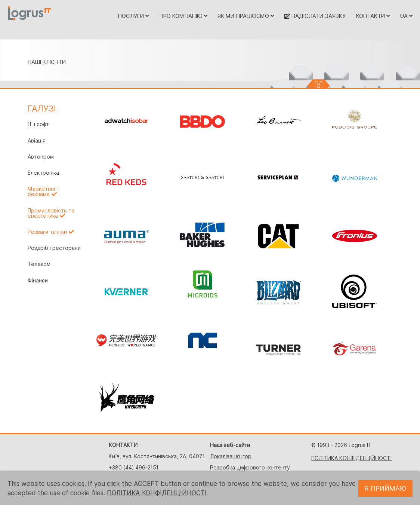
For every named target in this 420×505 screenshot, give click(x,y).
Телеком (39, 264)
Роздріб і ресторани (54, 248)
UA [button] (406, 16)
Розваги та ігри (47, 232)
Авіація (37, 141)
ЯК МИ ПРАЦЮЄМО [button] (246, 16)
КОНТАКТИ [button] (373, 16)
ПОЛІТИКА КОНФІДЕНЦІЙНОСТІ (351, 458)
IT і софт (38, 124)
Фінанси (38, 281)
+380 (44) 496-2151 (134, 468)
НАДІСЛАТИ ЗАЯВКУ (315, 16)
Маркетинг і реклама (43, 192)
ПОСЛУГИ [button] (133, 16)
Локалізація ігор (231, 456)
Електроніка (43, 173)
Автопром (41, 157)
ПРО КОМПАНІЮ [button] (183, 16)
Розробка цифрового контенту (250, 468)
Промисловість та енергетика (51, 213)
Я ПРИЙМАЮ (385, 489)
